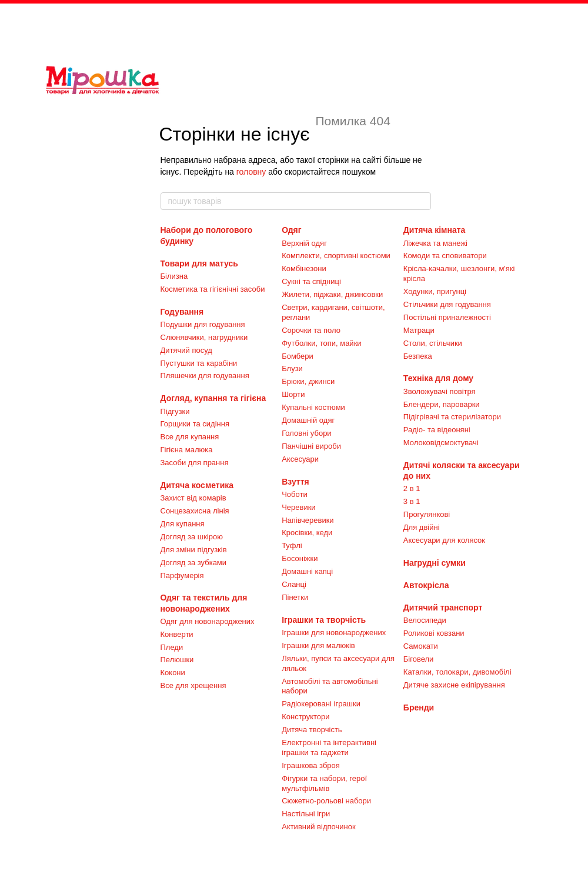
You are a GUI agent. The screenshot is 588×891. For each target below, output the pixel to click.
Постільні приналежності (447, 317)
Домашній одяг (308, 420)
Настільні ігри (306, 814)
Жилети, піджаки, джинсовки (332, 294)
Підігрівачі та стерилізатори (452, 417)
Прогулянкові (427, 514)
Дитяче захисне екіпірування (454, 685)
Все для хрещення (193, 685)
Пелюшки (177, 660)
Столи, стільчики (433, 343)
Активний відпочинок (318, 827)
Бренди (419, 708)
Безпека (418, 356)
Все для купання (190, 437)
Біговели (419, 659)
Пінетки (295, 597)
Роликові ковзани (434, 633)
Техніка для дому (438, 378)
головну (251, 172)
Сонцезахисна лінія (195, 511)
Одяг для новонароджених (208, 621)
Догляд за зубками (194, 563)
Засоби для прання (195, 463)
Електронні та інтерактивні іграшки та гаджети (329, 747)
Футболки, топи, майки (321, 343)
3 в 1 (412, 501)
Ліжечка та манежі (435, 243)
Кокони (173, 673)
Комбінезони (304, 268)
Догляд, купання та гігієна (213, 398)
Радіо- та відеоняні (437, 430)
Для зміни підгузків (194, 550)
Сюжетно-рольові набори (326, 801)
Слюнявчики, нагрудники (204, 337)
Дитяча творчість (312, 730)
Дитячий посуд (186, 350)
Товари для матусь (199, 263)
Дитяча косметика (197, 485)
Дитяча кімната (435, 230)
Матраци (419, 330)
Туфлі (292, 545)
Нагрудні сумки (435, 563)
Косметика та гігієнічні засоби (213, 289)
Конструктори (305, 717)
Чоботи (295, 494)
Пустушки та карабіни (199, 363)
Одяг (291, 230)
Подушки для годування (203, 324)
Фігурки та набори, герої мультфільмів (324, 783)
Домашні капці (307, 571)
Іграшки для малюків (318, 645)
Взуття (295, 482)
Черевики (298, 507)
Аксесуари (300, 459)
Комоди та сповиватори (445, 256)
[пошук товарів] (422, 201)
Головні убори (306, 433)
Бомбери (298, 356)
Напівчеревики (308, 520)
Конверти (177, 634)
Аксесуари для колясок (444, 540)
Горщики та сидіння (195, 424)
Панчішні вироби (311, 446)
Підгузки (175, 411)
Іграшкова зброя (311, 765)
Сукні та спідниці (311, 281)
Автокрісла (426, 585)
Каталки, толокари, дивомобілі (457, 672)
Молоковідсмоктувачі (441, 443)
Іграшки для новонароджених (334, 633)
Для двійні (422, 527)
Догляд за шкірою (192, 537)
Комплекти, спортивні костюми (336, 256)
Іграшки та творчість (324, 620)
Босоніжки (300, 558)
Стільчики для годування (447, 304)
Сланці (294, 584)
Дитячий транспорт (443, 608)
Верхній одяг (304, 243)
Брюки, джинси (308, 381)
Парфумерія (182, 575)
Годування (182, 312)
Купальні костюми (313, 407)
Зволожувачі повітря (440, 391)
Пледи (172, 647)
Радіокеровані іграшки (321, 704)
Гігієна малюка (187, 450)
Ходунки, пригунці (435, 291)
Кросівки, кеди (307, 533)
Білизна (174, 276)
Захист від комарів (193, 498)
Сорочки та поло (311, 330)
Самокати (421, 646)
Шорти (293, 394)
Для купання (183, 524)
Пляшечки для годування (205, 376)
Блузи (292, 368)
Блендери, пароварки (442, 404)
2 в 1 (412, 488)
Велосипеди (425, 620)
